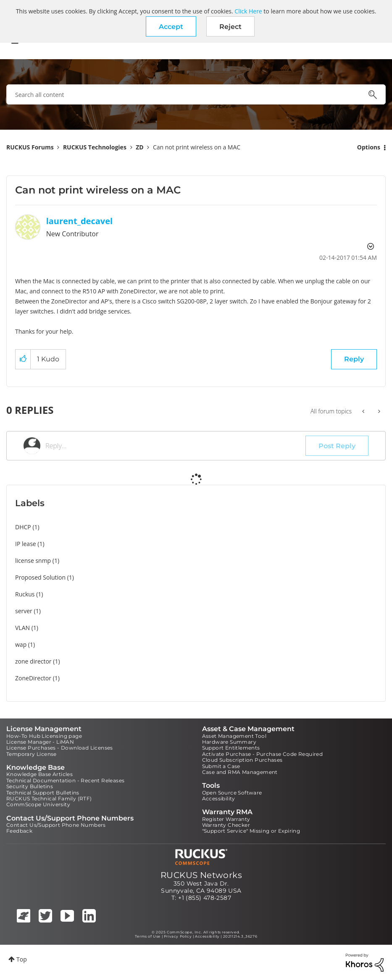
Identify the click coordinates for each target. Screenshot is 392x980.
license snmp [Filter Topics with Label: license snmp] (33, 561)
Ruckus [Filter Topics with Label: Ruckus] (25, 594)
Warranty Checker (226, 825)
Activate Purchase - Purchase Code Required (263, 754)
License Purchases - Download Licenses (60, 748)
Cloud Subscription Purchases (242, 760)
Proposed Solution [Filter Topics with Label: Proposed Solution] (40, 577)
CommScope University (38, 804)
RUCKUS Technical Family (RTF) (49, 798)
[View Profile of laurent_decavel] (79, 221)
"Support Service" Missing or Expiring (251, 831)
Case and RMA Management (240, 772)
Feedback (19, 831)
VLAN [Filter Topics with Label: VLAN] (22, 628)
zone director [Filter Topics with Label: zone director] (33, 661)
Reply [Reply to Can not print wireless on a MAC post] (354, 359)
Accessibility (219, 798)
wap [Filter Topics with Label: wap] (21, 644)
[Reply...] (175, 446)
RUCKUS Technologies (95, 147)
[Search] (196, 94)
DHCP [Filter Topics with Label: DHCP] (23, 527)
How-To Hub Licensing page (44, 736)
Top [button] (22, 959)
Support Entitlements (231, 748)
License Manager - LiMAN (40, 742)
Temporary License (32, 754)
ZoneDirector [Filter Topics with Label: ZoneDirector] (33, 678)
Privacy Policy (178, 936)
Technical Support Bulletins (43, 793)
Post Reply (337, 446)
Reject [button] (230, 27)
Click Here (248, 11)
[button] (171, 26)
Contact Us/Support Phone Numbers (56, 825)
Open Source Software (232, 793)
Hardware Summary (229, 742)
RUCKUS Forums (30, 147)
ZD (139, 147)
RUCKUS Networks (201, 875)
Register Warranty (226, 819)
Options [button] (369, 147)
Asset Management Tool (234, 736)
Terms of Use (148, 936)
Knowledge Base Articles (39, 774)
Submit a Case (221, 766)
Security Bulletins (30, 786)
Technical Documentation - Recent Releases (65, 780)
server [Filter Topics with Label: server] (24, 611)
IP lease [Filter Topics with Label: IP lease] (26, 544)
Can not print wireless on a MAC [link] (197, 147)
